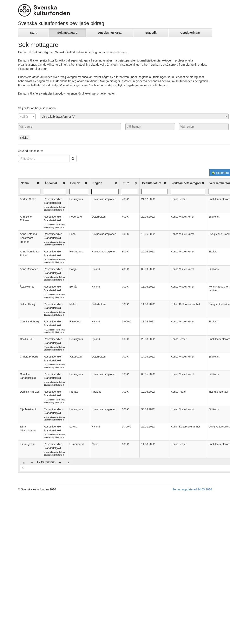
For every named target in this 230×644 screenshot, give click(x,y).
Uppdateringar (190, 33)
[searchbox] (70, 127)
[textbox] (27, 117)
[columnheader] (30, 183)
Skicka (24, 138)
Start (33, 33)
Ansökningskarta (110, 33)
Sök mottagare (67, 33)
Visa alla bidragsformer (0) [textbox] (59, 117)
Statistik (151, 33)
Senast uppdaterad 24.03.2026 (192, 489)
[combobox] (27, 116)
